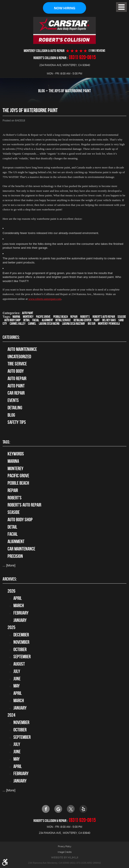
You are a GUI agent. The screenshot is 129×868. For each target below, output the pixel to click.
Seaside (122, 317)
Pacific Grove (43, 317)
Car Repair (16, 393)
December (21, 635)
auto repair (17, 378)
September (22, 657)
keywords (16, 454)
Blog (42, 91)
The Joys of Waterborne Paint (70, 91)
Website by (64, 858)
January (20, 620)
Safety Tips (17, 422)
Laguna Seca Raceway (74, 324)
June (17, 679)
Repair (74, 317)
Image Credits (65, 852)
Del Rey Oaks (109, 320)
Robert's (85, 317)
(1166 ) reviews (97, 51)
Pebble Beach (61, 317)
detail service (63, 320)
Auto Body (16, 371)
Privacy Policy (64, 846)
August (19, 664)
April (18, 598)
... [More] (9, 565)
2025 (11, 628)
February (21, 613)
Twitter (71, 809)
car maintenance (21, 549)
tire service (17, 364)
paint (97, 320)
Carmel (32, 324)
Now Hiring (64, 8)
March (19, 606)
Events (13, 400)
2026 (11, 591)
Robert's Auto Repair (104, 317)
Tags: (6, 442)
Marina (16, 317)
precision (15, 556)
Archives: (10, 579)
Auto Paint (28, 313)
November (21, 642)
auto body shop (12, 320)
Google (58, 809)
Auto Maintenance (22, 349)
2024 (11, 715)
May (17, 686)
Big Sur (92, 324)
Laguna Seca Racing (49, 324)
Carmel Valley (18, 324)
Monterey (28, 317)
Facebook (46, 809)
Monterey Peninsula (109, 324)
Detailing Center (82, 320)
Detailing (15, 408)
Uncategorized (19, 357)
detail (27, 320)
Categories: (11, 337)
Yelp (83, 809)
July (17, 671)
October (20, 649)
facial (36, 320)
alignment (47, 320)
